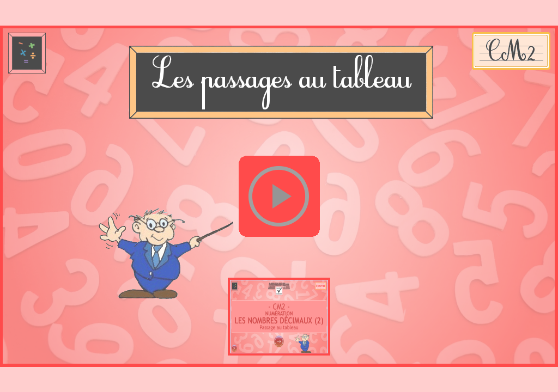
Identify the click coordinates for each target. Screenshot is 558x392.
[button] (279, 197)
